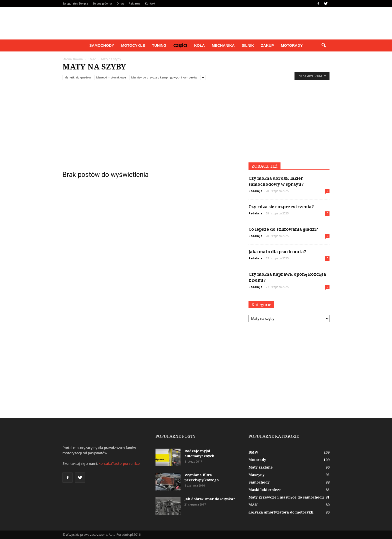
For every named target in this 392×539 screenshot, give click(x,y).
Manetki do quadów (78, 77)
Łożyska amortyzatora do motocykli (281, 512)
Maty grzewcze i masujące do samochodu (286, 497)
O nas (120, 3)
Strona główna (102, 3)
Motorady (292, 45)
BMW (253, 452)
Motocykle (133, 45)
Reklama (134, 3)
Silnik (248, 45)
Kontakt (150, 3)
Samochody (102, 45)
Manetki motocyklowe (111, 77)
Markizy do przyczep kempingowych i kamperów (164, 77)
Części (180, 45)
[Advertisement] (196, 125)
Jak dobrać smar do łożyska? (210, 499)
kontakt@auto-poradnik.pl (120, 463)
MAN (253, 505)
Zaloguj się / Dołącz (75, 3)
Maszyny (256, 475)
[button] (323, 45)
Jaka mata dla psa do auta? (277, 252)
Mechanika (223, 45)
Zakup (267, 45)
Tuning (159, 45)
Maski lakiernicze (265, 490)
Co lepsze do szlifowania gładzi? (283, 229)
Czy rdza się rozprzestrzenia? (281, 207)
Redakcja (255, 191)
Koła (200, 45)
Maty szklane (261, 467)
